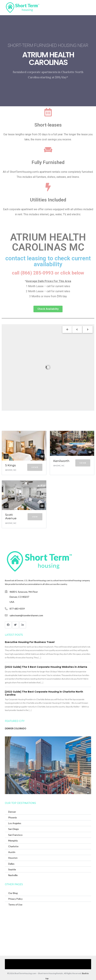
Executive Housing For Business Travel (30, 642)
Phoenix (13, 817)
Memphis (13, 841)
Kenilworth (61, 461)
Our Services (26, 962)
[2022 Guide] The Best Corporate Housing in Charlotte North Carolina (44, 693)
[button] (48, 309)
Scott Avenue (11, 516)
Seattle (12, 869)
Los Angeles (15, 823)
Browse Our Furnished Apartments (52, 962)
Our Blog (13, 893)
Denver (12, 812)
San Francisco (15, 835)
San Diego (14, 829)
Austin (12, 852)
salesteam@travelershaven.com (26, 615)
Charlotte (13, 846)
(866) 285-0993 (46, 967)
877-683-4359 (17, 609)
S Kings (11, 465)
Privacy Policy (15, 899)
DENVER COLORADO (16, 729)
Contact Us (77, 962)
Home (13, 962)
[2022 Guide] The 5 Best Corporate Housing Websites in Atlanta (46, 667)
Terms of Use (15, 905)
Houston (13, 858)
